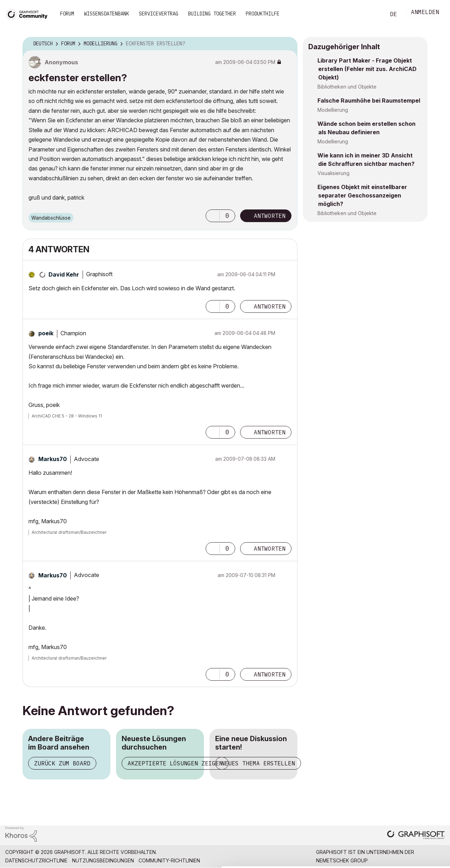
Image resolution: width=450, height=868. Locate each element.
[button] (213, 216)
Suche (372, 14)
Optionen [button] (288, 44)
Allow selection (409, 804)
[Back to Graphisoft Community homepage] (29, 14)
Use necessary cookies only (409, 826)
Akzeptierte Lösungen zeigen (175, 763)
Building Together (212, 14)
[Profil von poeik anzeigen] (46, 333)
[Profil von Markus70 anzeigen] (53, 459)
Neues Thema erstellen (258, 763)
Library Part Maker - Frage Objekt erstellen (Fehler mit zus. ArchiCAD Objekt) (367, 69)
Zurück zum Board (62, 763)
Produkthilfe (263, 14)
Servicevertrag (159, 14)
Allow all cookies (409, 787)
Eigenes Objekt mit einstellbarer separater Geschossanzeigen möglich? (362, 195)
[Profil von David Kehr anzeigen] (64, 274)
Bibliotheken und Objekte (347, 87)
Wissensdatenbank (107, 14)
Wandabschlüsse (51, 218)
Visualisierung (333, 173)
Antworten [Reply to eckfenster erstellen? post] (270, 216)
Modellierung (333, 110)
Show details (279, 859)
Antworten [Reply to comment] (270, 306)
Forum (67, 14)
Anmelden (425, 13)
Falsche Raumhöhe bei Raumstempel (369, 101)
